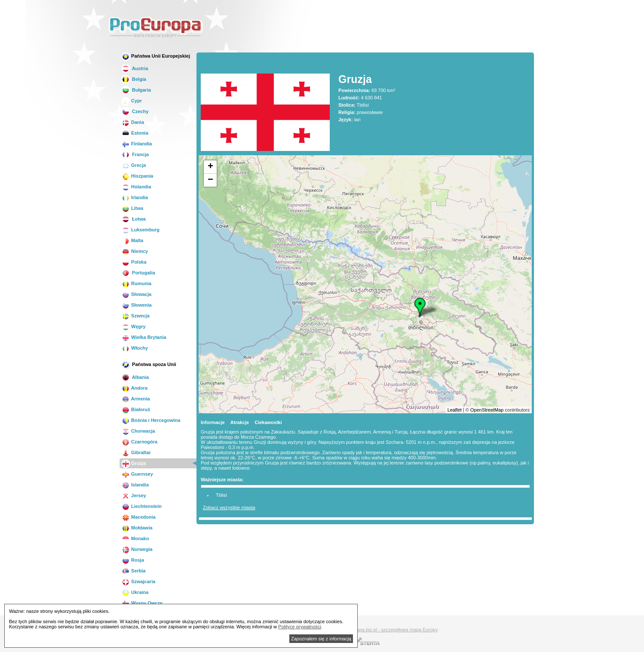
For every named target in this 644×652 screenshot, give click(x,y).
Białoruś (136, 409)
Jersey (134, 495)
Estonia (135, 133)
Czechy (135, 111)
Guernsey (137, 474)
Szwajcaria (138, 581)
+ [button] (210, 167)
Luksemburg (141, 230)
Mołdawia (137, 528)
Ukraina (135, 592)
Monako (135, 538)
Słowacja (136, 294)
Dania (133, 122)
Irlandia (135, 197)
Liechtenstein (142, 506)
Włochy (135, 348)
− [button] (210, 180)
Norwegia (137, 549)
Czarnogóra (140, 442)
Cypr (132, 101)
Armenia (136, 399)
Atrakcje (240, 422)
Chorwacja (138, 431)
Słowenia (137, 305)
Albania (135, 377)
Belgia (134, 79)
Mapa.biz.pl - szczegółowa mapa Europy (395, 630)
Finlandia (137, 144)
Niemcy (135, 251)
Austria (135, 68)
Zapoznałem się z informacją (321, 639)
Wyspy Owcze (142, 603)
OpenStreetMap (487, 410)
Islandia (135, 485)
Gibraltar (136, 452)
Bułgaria (136, 90)
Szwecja (136, 316)
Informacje (213, 422)
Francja (135, 154)
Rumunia (136, 283)
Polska (134, 262)
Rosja (133, 560)
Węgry (134, 326)
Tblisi (221, 495)
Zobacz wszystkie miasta (229, 507)
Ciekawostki (268, 422)
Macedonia (139, 517)
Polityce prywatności (300, 627)
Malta (132, 240)
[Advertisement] (379, 28)
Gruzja (134, 463)
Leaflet (455, 410)
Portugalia (138, 273)
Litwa (132, 208)
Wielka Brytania (144, 337)
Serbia (134, 571)
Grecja (134, 165)
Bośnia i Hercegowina (151, 420)
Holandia (136, 187)
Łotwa (134, 219)
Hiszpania (137, 176)
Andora (135, 388)
